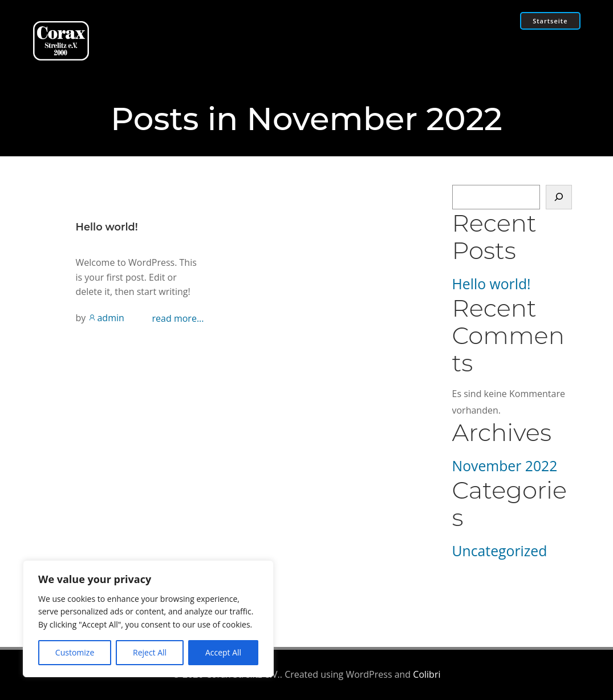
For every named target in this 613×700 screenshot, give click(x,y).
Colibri (427, 674)
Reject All (150, 652)
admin (106, 318)
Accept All (223, 652)
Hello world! (492, 284)
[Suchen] (559, 197)
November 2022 (505, 466)
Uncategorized (500, 551)
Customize (75, 652)
